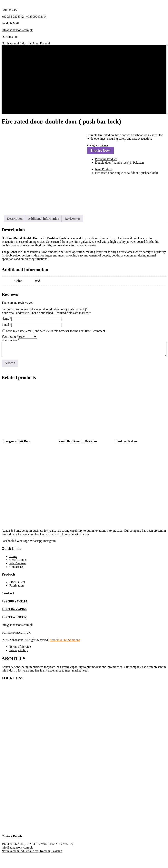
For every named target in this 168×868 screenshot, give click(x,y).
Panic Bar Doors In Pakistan (78, 455)
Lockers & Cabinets (33, 70)
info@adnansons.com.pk (17, 30)
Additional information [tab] (44, 232)
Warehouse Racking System (38, 80)
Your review (10, 354)
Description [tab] (15, 232)
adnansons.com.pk (16, 646)
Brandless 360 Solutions (65, 654)
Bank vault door (126, 455)
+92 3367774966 (14, 623)
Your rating (10, 350)
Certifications (21, 95)
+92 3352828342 (14, 631)
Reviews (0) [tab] (72, 232)
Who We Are (20, 102)
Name (6, 332)
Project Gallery (22, 98)
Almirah (25, 84)
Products (18, 59)
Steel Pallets (28, 77)
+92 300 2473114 (14, 615)
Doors (24, 63)
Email (6, 338)
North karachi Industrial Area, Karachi (26, 43)
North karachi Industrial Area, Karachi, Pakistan (32, 865)
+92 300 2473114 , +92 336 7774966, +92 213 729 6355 (37, 857)
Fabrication (27, 87)
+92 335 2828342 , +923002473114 (24, 17)
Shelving (26, 73)
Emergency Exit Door (16, 455)
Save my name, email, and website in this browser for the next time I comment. (56, 345)
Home (16, 56)
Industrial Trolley (31, 66)
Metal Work (27, 91)
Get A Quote (12, 112)
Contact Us (19, 105)
